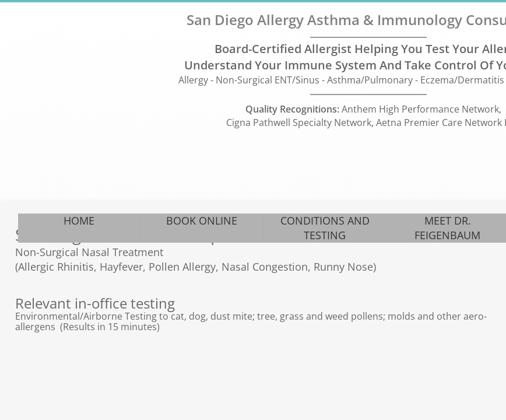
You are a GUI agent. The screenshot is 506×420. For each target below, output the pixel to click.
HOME (79, 220)
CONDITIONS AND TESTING (325, 228)
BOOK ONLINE (202, 220)
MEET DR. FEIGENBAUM (447, 228)
